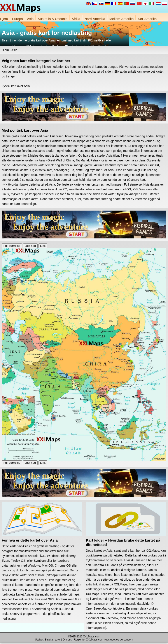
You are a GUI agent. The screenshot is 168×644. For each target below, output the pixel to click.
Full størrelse (12, 246)
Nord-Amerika (95, 19)
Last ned (30, 246)
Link (43, 246)
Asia (30, 19)
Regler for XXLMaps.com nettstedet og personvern (103, 640)
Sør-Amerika (147, 19)
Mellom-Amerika (122, 19)
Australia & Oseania (53, 19)
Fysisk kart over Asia (16, 86)
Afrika (76, 19)
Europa (17, 19)
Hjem (4, 19)
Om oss (67, 640)
